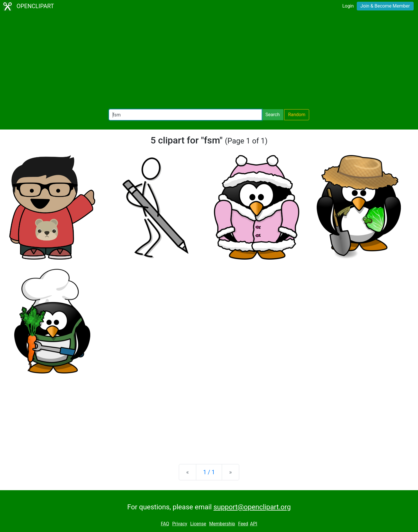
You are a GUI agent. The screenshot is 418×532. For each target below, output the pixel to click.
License (198, 524)
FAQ (165, 524)
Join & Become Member (385, 6)
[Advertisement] (209, 61)
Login (348, 6)
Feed (243, 524)
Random (297, 115)
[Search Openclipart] (185, 115)
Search (272, 115)
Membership (222, 524)
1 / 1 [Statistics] (209, 472)
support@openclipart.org (252, 507)
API (254, 524)
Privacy (180, 524)
